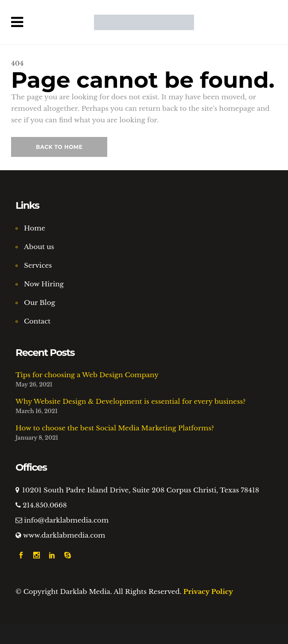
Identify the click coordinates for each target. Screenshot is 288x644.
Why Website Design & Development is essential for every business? (130, 401)
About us (39, 247)
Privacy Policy (208, 591)
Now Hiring (44, 284)
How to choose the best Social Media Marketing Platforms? (115, 428)
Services (38, 265)
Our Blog (40, 302)
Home (35, 228)
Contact (37, 321)
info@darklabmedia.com (66, 520)
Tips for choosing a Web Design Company (87, 375)
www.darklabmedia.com (64, 535)
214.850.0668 (45, 505)
